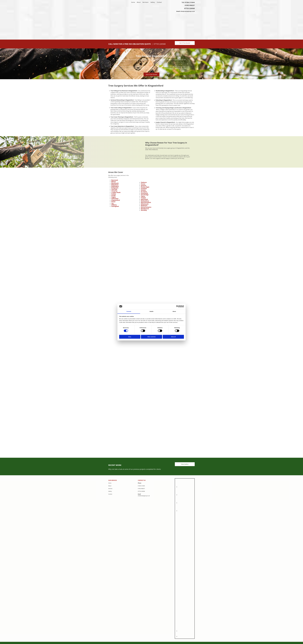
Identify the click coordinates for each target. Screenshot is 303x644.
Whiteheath (145, 204)
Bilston (114, 182)
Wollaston (144, 206)
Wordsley (144, 210)
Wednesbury (145, 201)
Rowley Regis (145, 187)
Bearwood (115, 180)
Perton (143, 184)
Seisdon (143, 190)
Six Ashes (144, 192)
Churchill (114, 189)
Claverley (114, 191)
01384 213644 (190, 2)
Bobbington (115, 186)
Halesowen (115, 199)
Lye (112, 203)
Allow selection (151, 337)
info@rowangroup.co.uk (188, 11)
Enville (113, 196)
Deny (130, 337)
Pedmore (144, 182)
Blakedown (115, 185)
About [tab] (174, 311)
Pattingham (115, 206)
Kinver (113, 202)
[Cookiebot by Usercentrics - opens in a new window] (177, 306)
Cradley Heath (116, 192)
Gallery (153, 2)
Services (145, 2)
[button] (185, 43)
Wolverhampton (146, 207)
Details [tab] (151, 311)
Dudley (114, 194)
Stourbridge (145, 195)
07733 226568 (189, 8)
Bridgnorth (115, 188)
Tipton (143, 196)
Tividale (143, 198)
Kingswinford (116, 200)
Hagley (114, 197)
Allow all (173, 337)
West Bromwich (146, 202)
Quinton (144, 185)
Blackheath (115, 183)
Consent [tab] (129, 311)
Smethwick (144, 193)
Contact (159, 2)
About (139, 2)
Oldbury (114, 205)
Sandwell (144, 189)
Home (133, 2)
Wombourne (145, 209)
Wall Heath (144, 199)
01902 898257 (190, 5)
